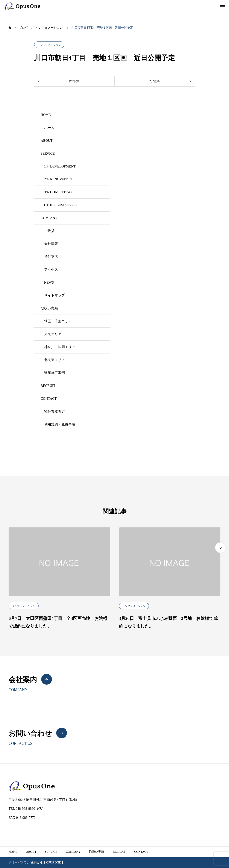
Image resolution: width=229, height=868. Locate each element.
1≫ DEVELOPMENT (60, 166)
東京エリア (53, 334)
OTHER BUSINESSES (61, 205)
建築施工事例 (55, 373)
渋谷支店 (51, 257)
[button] (220, 562)
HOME (46, 115)
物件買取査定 (55, 411)
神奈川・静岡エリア (60, 347)
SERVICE (48, 153)
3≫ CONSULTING (58, 192)
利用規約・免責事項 (60, 424)
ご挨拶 (49, 231)
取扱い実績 (49, 308)
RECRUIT (48, 386)
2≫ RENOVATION (58, 179)
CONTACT (49, 399)
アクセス (51, 270)
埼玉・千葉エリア (58, 321)
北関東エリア (55, 360)
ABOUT (47, 141)
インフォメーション (49, 45)
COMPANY (49, 218)
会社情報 (51, 244)
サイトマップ (55, 295)
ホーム (49, 128)
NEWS (49, 282)
